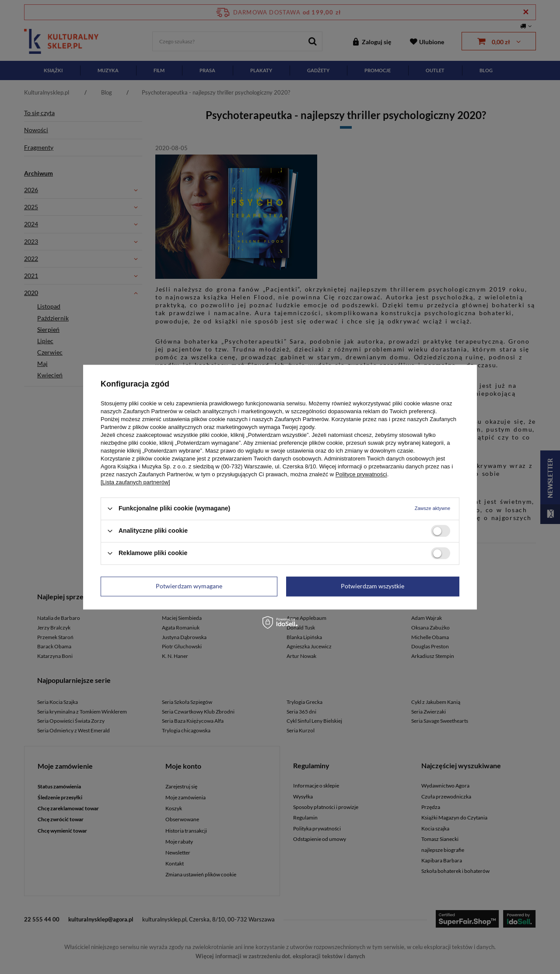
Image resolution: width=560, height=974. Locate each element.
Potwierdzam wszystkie (373, 586)
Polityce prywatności (361, 474)
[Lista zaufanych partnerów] (135, 482)
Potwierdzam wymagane (189, 586)
